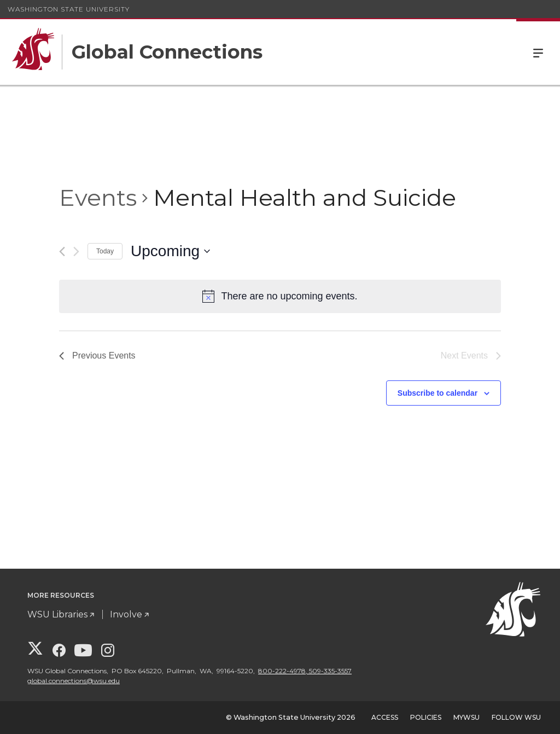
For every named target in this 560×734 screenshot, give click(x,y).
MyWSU (466, 717)
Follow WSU (516, 717)
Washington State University (69, 9)
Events (98, 198)
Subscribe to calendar (437, 393)
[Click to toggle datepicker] (170, 251)
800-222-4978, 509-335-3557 (305, 671)
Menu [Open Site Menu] (538, 52)
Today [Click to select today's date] (105, 251)
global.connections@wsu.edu (74, 681)
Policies (426, 717)
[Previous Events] (62, 252)
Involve (126, 614)
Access (385, 717)
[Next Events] (76, 252)
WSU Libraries (57, 614)
